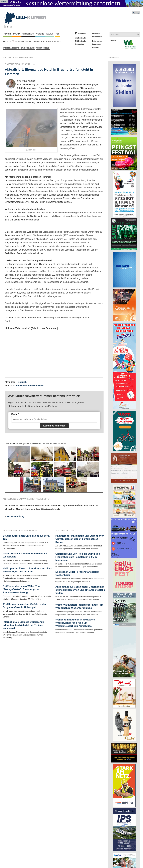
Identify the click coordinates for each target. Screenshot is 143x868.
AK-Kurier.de (80, 38)
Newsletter (80, 44)
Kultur (50, 34)
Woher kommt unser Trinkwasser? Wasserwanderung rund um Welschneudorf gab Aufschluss (75, 623)
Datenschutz (97, 41)
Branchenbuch (28, 48)
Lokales (9, 42)
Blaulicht (23, 382)
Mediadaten (97, 37)
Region (7, 34)
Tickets (113, 41)
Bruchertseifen (23, 57)
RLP (57, 34)
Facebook (82, 34)
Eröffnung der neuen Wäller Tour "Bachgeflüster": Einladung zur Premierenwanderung (22, 589)
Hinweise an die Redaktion (30, 386)
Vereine (40, 34)
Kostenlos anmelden (54, 426)
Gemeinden (48, 42)
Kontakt (95, 47)
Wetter (58, 42)
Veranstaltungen (23, 42)
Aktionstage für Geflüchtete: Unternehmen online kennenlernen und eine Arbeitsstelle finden (80, 590)
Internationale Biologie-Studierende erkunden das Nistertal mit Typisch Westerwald (23, 625)
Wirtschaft (28, 34)
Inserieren (96, 34)
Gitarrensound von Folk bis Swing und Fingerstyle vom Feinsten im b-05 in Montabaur (78, 557)
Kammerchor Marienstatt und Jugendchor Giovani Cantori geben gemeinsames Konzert (80, 539)
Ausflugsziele (43, 48)
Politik (17, 34)
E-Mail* (15, 414)
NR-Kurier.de (80, 41)
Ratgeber (37, 42)
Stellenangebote (11, 48)
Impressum (97, 44)
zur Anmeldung (16, 516)
